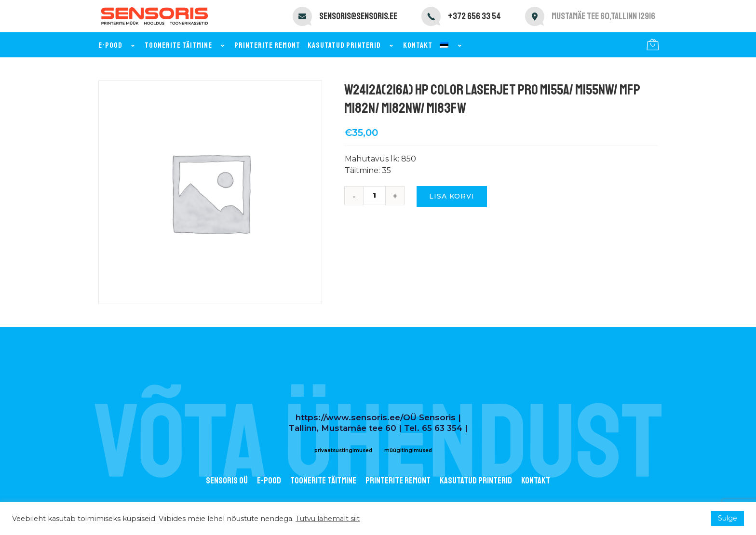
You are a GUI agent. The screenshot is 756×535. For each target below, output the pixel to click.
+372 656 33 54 (474, 16)
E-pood (118, 45)
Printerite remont (267, 45)
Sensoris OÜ (227, 481)
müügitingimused (408, 450)
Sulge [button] (728, 518)
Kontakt (418, 45)
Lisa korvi (452, 196)
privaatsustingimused (343, 450)
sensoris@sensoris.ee (358, 16)
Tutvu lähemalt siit (328, 519)
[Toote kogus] (378, 195)
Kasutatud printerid (352, 45)
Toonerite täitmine (186, 45)
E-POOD (269, 481)
